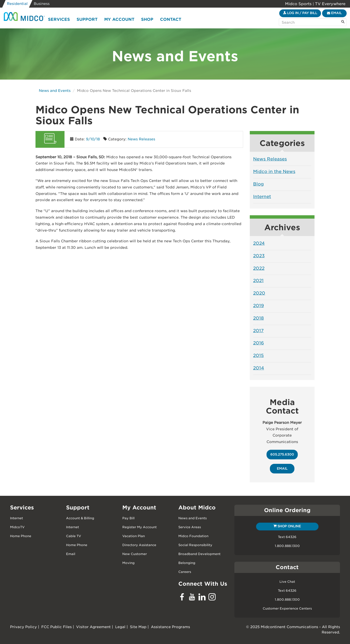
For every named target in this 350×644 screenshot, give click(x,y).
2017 (258, 331)
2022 (259, 268)
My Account (119, 19)
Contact (171, 19)
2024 (259, 243)
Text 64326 (287, 537)
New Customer (135, 554)
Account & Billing (80, 518)
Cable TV (74, 536)
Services (59, 19)
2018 (258, 318)
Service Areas (190, 527)
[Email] (334, 13)
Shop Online (287, 526)
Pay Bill (128, 518)
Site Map (138, 627)
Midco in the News (274, 171)
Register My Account (140, 527)
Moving (128, 563)
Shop (147, 19)
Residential (17, 4)
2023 (259, 256)
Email (71, 554)
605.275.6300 (282, 454)
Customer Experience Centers (287, 608)
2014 (259, 368)
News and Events (55, 91)
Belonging (187, 563)
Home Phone (21, 536)
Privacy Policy (23, 627)
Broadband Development (199, 554)
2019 (258, 306)
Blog (258, 184)
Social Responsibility (195, 545)
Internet (262, 196)
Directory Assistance (139, 545)
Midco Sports (299, 4)
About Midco (197, 508)
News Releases (141, 139)
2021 (258, 281)
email (282, 469)
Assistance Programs (170, 627)
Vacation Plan (134, 536)
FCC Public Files (56, 627)
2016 (258, 343)
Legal (120, 627)
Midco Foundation (193, 536)
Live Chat (287, 582)
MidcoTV (17, 527)
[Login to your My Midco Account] (300, 13)
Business (42, 4)
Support (87, 19)
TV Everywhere (330, 4)
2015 (258, 355)
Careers (185, 572)
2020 (259, 293)
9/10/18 (93, 139)
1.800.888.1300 (287, 546)
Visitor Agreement (93, 627)
